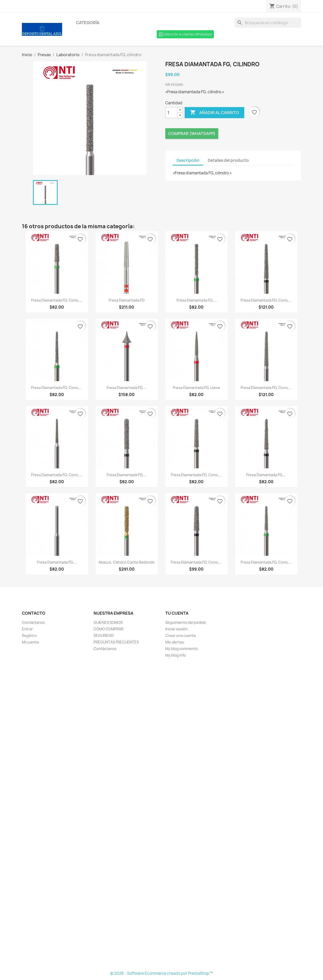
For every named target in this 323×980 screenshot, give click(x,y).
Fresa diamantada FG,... (196, 300)
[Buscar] (268, 23)
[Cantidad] (171, 113)
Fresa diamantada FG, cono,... (57, 300)
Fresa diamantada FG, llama (196, 388)
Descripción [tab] (188, 160)
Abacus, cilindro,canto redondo (127, 562)
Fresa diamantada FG (127, 300)
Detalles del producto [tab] (228, 160)
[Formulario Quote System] (161, 814)
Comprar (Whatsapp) (192, 134)
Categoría (88, 23)
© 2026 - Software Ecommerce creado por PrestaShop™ (161, 973)
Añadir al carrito (214, 113)
